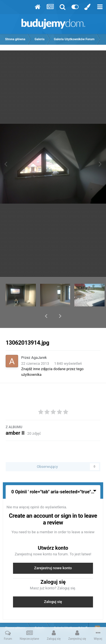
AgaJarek (39, 343)
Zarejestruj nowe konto (53, 553)
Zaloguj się (53, 587)
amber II (15, 418)
